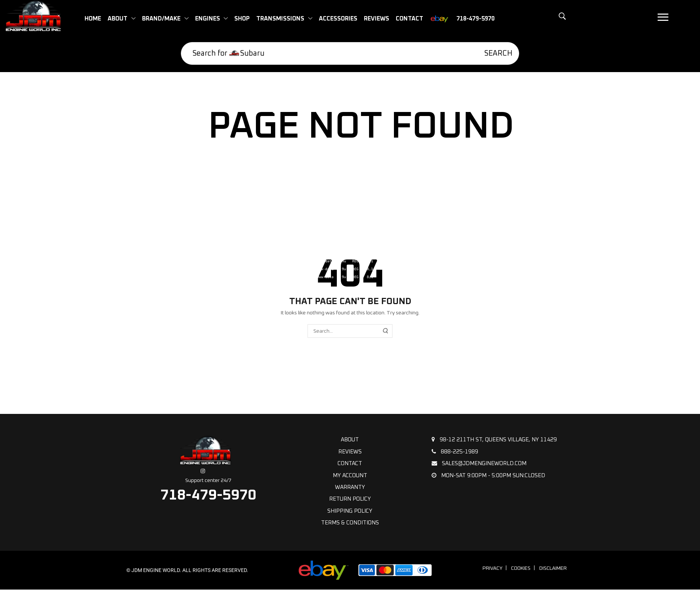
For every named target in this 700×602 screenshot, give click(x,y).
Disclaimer (553, 568)
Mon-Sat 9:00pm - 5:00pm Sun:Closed (488, 475)
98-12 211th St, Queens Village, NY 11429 (494, 440)
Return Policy (350, 499)
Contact (350, 463)
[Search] (493, 53)
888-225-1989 (455, 452)
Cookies (521, 568)
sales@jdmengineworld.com (479, 463)
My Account (350, 476)
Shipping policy (350, 511)
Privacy (492, 568)
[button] (545, 20)
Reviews (350, 452)
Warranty (350, 487)
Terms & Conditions (350, 523)
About (350, 440)
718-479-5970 (208, 495)
